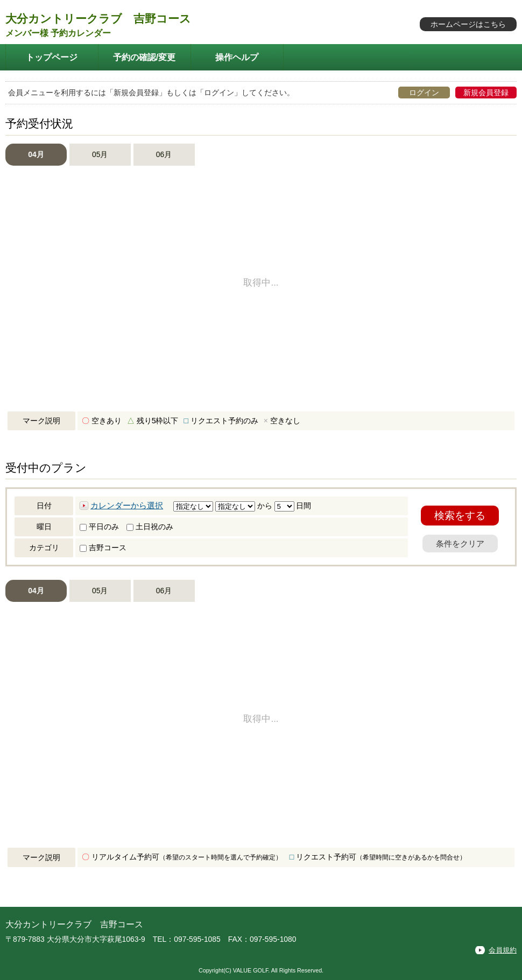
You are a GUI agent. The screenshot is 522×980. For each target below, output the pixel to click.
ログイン (424, 93)
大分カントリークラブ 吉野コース (98, 19)
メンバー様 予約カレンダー (58, 33)
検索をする (460, 516)
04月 (36, 154)
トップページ (52, 57)
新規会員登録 (486, 93)
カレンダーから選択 (127, 506)
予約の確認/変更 (144, 57)
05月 (100, 154)
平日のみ (99, 527)
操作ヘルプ (237, 57)
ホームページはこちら (468, 24)
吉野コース (103, 548)
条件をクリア (460, 544)
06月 (164, 154)
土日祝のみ (150, 527)
